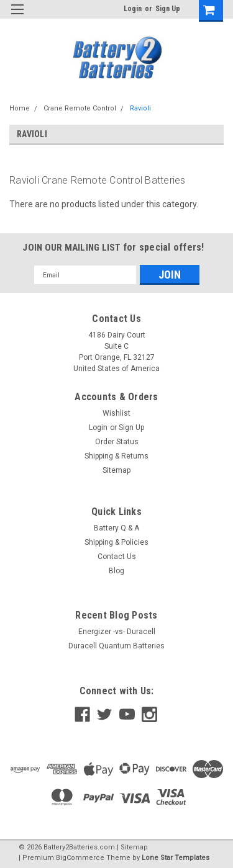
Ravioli (140, 108)
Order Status (117, 442)
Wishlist (116, 413)
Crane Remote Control (80, 108)
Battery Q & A (116, 528)
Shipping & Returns (116, 456)
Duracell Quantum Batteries (116, 646)
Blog (116, 571)
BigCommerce (80, 858)
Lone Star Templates (176, 858)
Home (20, 108)
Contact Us (117, 557)
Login (133, 9)
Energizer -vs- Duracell (117, 632)
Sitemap (116, 470)
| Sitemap (132, 847)
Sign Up (168, 9)
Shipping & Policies (116, 542)
